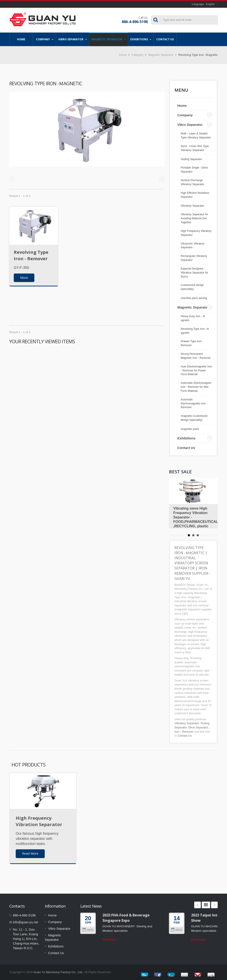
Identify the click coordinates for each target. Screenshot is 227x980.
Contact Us (165, 39)
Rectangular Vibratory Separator (194, 258)
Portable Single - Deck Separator (194, 170)
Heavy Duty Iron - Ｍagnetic (193, 318)
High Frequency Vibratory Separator (196, 233)
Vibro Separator (72, 39)
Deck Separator (198, 727)
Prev (198, 905)
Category (138, 55)
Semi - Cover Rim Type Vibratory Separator (195, 148)
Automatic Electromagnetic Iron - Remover (194, 404)
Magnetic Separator (109, 39)
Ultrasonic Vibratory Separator (193, 246)
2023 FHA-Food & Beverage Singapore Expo (126, 918)
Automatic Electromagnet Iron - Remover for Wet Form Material (196, 387)
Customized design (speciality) (192, 287)
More (24, 278)
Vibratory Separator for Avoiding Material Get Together (194, 218)
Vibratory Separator (192, 206)
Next (214, 905)
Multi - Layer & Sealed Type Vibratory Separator (196, 136)
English (210, 4)
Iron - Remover (184, 732)
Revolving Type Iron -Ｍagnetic (195, 331)
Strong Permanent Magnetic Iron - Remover (196, 356)
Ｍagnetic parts (190, 429)
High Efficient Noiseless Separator (195, 195)
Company (44, 39)
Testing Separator (191, 159)
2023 (88, 930)
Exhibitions (141, 39)
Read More (110, 940)
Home (21, 39)
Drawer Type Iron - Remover (192, 343)
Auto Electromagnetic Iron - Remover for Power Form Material (196, 371)
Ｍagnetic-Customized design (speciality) (194, 418)
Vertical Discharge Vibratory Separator (192, 182)
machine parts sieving (194, 298)
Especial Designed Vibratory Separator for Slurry (194, 273)
